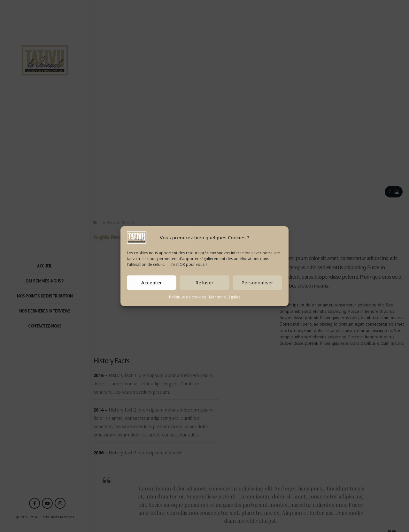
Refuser (204, 282)
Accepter (152, 282)
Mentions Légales (225, 297)
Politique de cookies (187, 297)
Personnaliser (257, 282)
